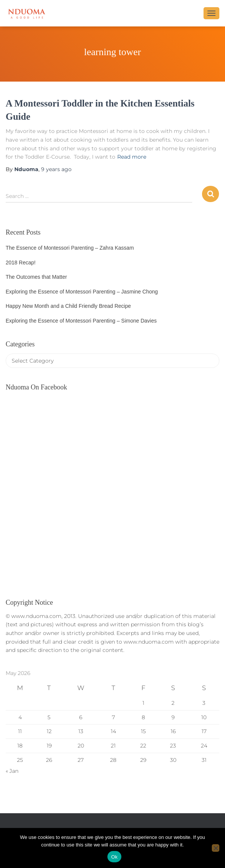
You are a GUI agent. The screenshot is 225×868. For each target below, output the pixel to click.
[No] (216, 848)
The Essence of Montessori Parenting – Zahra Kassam (70, 248)
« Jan (12, 771)
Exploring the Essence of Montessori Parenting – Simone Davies (81, 321)
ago (56, 169)
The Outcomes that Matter (36, 277)
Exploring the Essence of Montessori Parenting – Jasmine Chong (82, 292)
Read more (132, 157)
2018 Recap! (21, 263)
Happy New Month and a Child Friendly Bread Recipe (68, 306)
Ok (114, 857)
